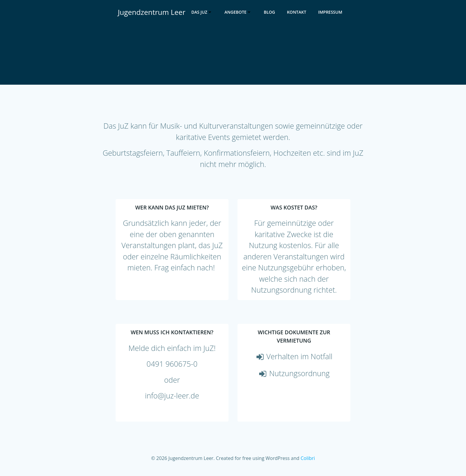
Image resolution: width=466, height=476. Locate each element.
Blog (269, 12)
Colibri (308, 458)
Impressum (330, 12)
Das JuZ (202, 12)
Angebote (238, 12)
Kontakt (296, 12)
